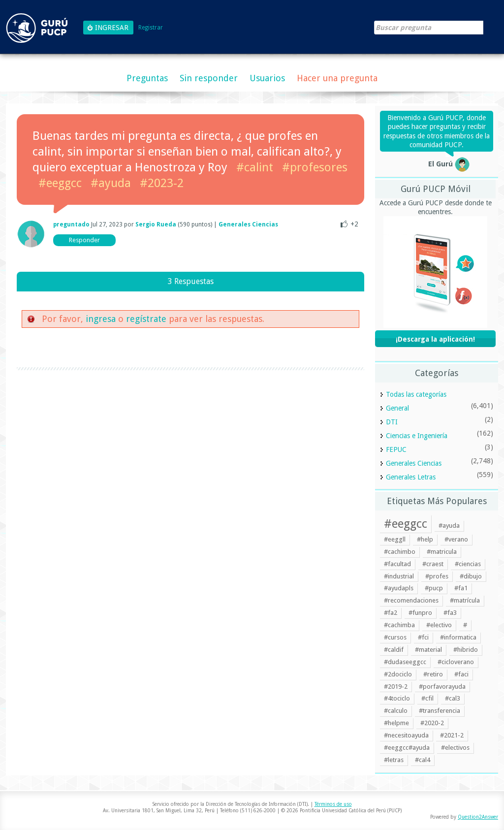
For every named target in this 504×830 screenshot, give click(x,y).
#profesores (315, 167)
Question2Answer (478, 817)
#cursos (395, 637)
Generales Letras (411, 477)
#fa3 (450, 613)
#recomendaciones (411, 600)
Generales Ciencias (248, 224)
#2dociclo (398, 674)
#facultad (397, 564)
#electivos (455, 748)
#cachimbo (400, 552)
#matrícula (465, 600)
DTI (392, 422)
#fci (423, 637)
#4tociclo (397, 698)
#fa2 (391, 613)
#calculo (396, 711)
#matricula (442, 552)
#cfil (427, 698)
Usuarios (267, 78)
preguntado (71, 224)
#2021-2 (452, 735)
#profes (437, 576)
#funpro (420, 613)
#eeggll (395, 539)
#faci (461, 674)
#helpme (396, 723)
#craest (433, 564)
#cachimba (399, 625)
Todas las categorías (416, 394)
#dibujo (471, 576)
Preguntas (147, 78)
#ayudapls (399, 588)
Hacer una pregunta (337, 78)
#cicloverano (456, 662)
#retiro (433, 674)
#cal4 (423, 760)
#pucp (434, 588)
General (397, 408)
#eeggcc (60, 183)
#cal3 (453, 698)
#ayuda (111, 183)
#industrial (399, 576)
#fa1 (461, 588)
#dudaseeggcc (405, 662)
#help (425, 539)
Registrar (151, 28)
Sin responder (209, 78)
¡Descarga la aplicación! (435, 339)
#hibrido (466, 650)
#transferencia (440, 711)
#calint (255, 167)
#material (428, 650)
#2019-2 (396, 686)
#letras (394, 760)
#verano (456, 539)
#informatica (458, 637)
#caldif (394, 650)
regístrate (146, 319)
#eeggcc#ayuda (407, 748)
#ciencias (468, 564)
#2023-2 (162, 183)
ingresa (101, 319)
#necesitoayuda (406, 735)
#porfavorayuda (442, 686)
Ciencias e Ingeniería (417, 436)
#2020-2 (432, 723)
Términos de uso (333, 804)
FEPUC (396, 449)
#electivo (439, 625)
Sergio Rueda (156, 224)
